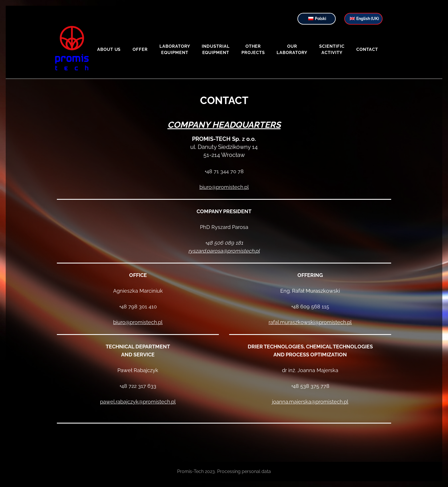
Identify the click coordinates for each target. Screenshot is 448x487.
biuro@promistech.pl (224, 187)
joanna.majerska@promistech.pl (310, 402)
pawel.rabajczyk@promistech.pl (138, 402)
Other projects (253, 49)
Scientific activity (332, 49)
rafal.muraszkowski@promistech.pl (310, 322)
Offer (140, 49)
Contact (367, 49)
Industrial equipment (216, 49)
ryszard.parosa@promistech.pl (224, 251)
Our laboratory (292, 49)
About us (109, 49)
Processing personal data (244, 471)
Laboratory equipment (175, 49)
